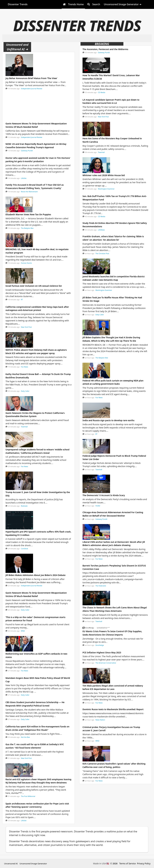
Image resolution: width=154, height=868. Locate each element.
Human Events (26, 263)
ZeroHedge (100, 645)
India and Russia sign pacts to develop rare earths (108, 420)
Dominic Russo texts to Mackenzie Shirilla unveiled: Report (113, 709)
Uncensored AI (11, 864)
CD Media (102, 92)
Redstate (24, 506)
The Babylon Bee (27, 228)
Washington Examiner (106, 189)
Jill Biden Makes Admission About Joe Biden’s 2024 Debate (36, 575)
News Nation (100, 720)
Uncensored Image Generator (33, 864)
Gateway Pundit (27, 151)
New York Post (26, 327)
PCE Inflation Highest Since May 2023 (102, 652)
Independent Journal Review (32, 89)
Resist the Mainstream (29, 192)
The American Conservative (106, 663)
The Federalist (101, 586)
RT (22, 300)
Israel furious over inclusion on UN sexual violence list (34, 286)
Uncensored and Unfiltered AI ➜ (17, 47)
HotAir (98, 506)
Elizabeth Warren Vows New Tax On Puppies (28, 214)
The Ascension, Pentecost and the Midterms (105, 49)
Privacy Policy (144, 863)
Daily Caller (25, 391)
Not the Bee (25, 737)
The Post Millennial (28, 796)
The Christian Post (102, 254)
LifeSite (24, 178)
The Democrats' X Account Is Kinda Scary (104, 495)
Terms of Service (128, 863)
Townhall (24, 427)
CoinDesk (24, 549)
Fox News (25, 367)
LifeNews (101, 230)
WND (23, 631)
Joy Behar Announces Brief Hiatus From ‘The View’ (31, 78)
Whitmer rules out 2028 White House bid (104, 175)
